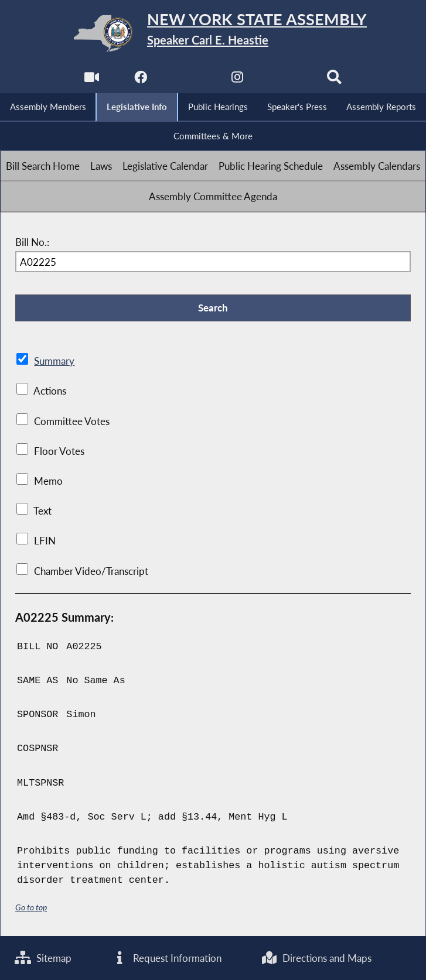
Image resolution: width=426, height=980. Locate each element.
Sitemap (43, 958)
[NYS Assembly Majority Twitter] (189, 80)
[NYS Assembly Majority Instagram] (237, 80)
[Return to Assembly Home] (213, 33)
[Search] (334, 80)
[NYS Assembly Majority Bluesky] (286, 80)
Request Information (166, 958)
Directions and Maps (316, 958)
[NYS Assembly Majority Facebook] (140, 80)
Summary (54, 361)
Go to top (31, 907)
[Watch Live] (92, 80)
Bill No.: (32, 242)
